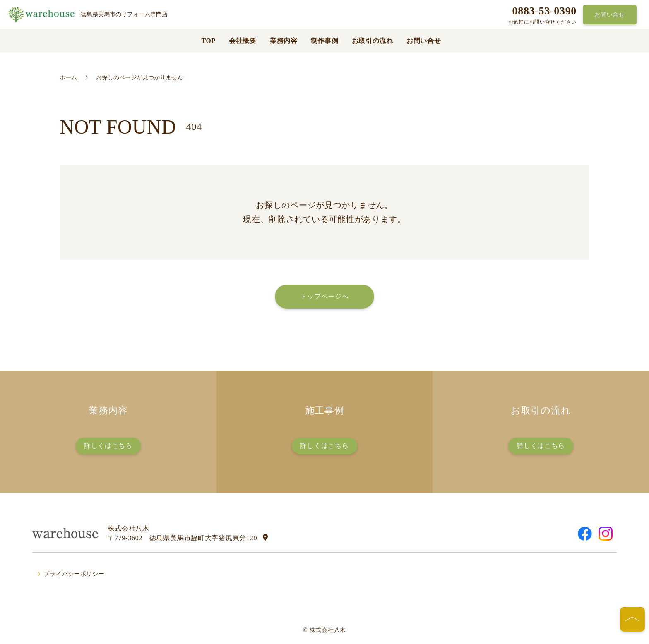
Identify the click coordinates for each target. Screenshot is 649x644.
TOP (208, 41)
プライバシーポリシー (74, 574)
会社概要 (243, 41)
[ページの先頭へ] (632, 619)
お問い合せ (610, 14)
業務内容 (284, 41)
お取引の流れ (373, 41)
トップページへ (324, 296)
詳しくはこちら (108, 446)
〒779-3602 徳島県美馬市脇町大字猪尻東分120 (182, 538)
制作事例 (325, 41)
